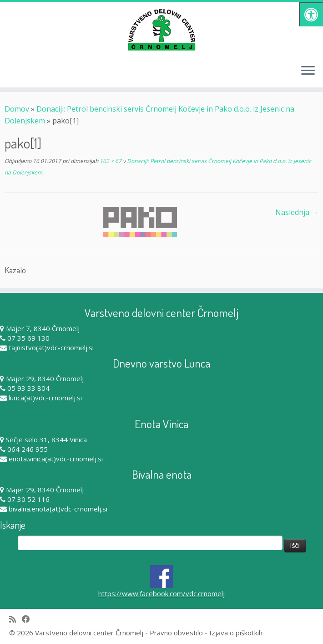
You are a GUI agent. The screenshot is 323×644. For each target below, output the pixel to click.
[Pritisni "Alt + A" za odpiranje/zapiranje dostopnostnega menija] (311, 14)
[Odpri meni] (308, 71)
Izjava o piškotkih (236, 633)
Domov (17, 109)
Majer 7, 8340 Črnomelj (43, 328)
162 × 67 (110, 161)
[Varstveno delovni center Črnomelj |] (161, 30)
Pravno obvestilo (176, 633)
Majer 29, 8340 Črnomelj (45, 378)
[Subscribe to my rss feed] (15, 619)
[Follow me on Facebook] (29, 619)
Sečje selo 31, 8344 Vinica (46, 440)
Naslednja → (297, 212)
